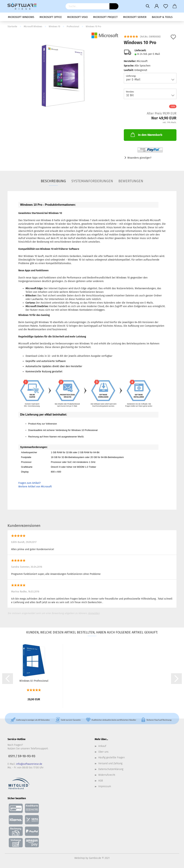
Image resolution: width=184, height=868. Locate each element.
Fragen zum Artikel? (29, 483)
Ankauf (102, 746)
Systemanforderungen (92, 181)
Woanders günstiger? (139, 158)
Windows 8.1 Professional (34, 681)
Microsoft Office (51, 17)
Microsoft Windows (21, 17)
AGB (101, 781)
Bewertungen (131, 181)
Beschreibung (53, 181)
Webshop (80, 858)
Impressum (105, 786)
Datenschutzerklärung (111, 769)
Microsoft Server (135, 17)
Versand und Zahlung (110, 763)
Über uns (103, 752)
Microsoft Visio (77, 17)
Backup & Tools (162, 17)
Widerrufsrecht (107, 775)
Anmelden (94, 613)
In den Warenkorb (146, 135)
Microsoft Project (105, 17)
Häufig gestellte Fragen (111, 758)
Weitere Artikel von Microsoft (35, 487)
